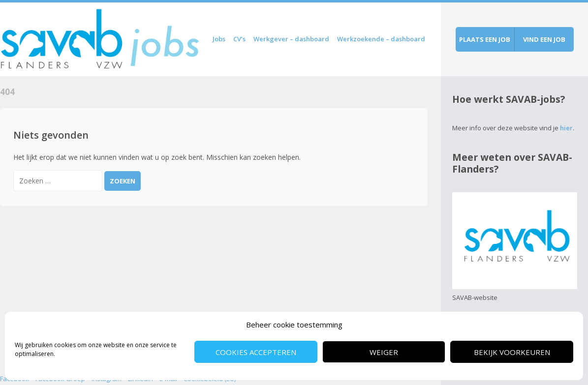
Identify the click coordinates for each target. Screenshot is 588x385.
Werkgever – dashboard (291, 39)
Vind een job (544, 39)
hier (566, 128)
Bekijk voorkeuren (512, 352)
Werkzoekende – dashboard (381, 39)
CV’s (239, 39)
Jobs (219, 39)
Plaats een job (485, 39)
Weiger (384, 352)
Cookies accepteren (256, 352)
